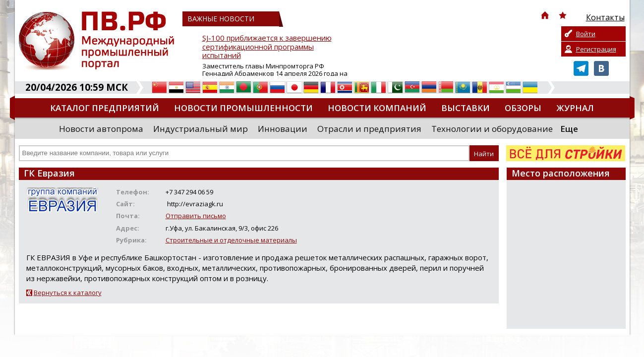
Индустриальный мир (201, 129)
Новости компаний (377, 108)
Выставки (466, 108)
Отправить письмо (196, 216)
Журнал (575, 108)
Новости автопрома (101, 129)
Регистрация (596, 49)
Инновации (283, 129)
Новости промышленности (243, 108)
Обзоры (523, 108)
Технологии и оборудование (492, 129)
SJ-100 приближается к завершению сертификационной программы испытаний (267, 47)
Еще (569, 129)
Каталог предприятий (105, 108)
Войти (586, 34)
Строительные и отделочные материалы (231, 240)
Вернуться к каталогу (68, 293)
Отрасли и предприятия (369, 129)
